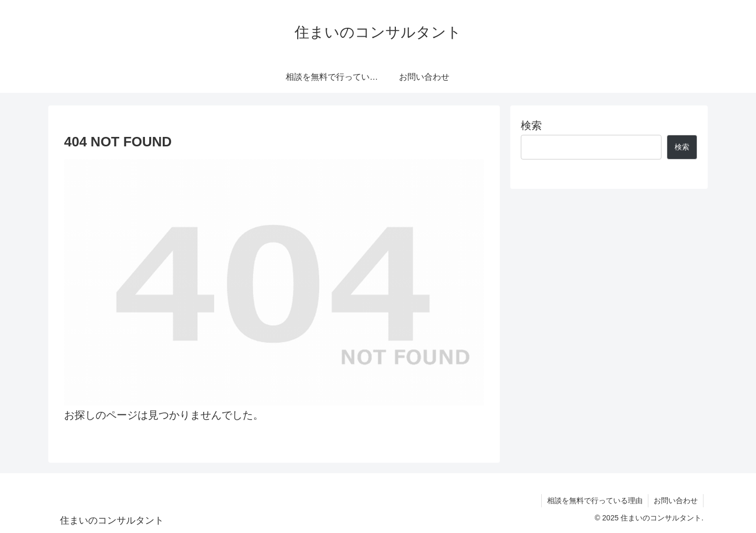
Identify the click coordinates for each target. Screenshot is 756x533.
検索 (531, 125)
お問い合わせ (676, 500)
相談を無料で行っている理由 (595, 500)
